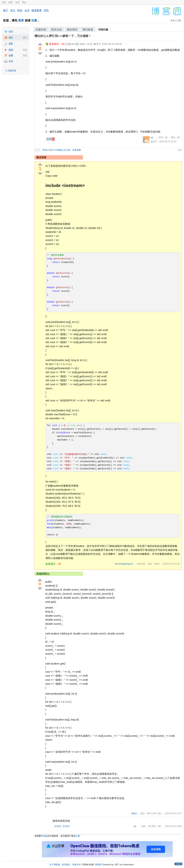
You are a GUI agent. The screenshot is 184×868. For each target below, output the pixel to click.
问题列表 (41, 30)
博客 (11, 44)
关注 (13, 10)
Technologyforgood (124, 564)
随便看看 (37, 10)
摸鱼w (134, 813)
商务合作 (77, 865)
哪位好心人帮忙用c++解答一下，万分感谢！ (63, 36)
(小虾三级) (156, 813)
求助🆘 (51, 139)
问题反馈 (12, 71)
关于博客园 (55, 865)
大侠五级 (141, 564)
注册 (34, 20)
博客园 (98, 865)
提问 (25, 37)
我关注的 (57, 30)
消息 (46, 10)
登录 (21, 20)
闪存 (11, 31)
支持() (58, 826)
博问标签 (88, 30)
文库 (11, 61)
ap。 (153, 137)
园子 (6, 10)
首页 (4, 2)
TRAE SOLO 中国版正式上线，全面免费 (61, 150)
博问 (11, 37)
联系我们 (66, 865)
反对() (66, 826)
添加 (25, 55)
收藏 (11, 55)
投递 (25, 50)
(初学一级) (156, 826)
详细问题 (103, 30)
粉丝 (20, 10)
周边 (24, 2)
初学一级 (163, 137)
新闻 (11, 2)
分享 (180, 150)
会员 (17, 2)
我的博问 (72, 30)
